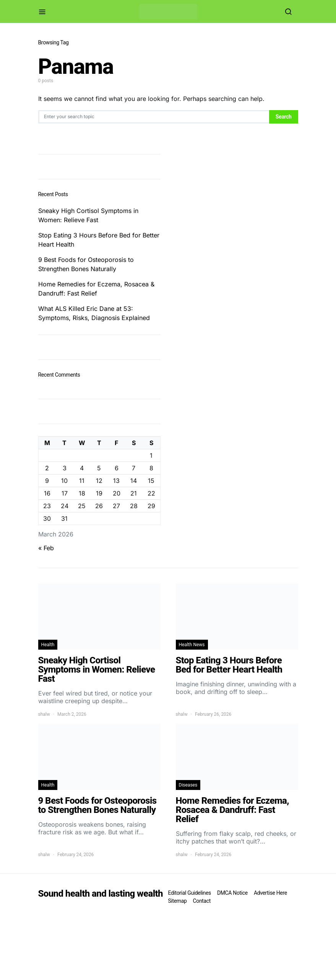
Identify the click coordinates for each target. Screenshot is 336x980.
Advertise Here (270, 893)
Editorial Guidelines (190, 893)
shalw (44, 714)
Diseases (188, 785)
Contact (202, 901)
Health (48, 645)
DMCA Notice (232, 893)
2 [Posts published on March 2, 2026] (47, 468)
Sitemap (178, 901)
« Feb (46, 548)
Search (284, 117)
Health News (192, 645)
